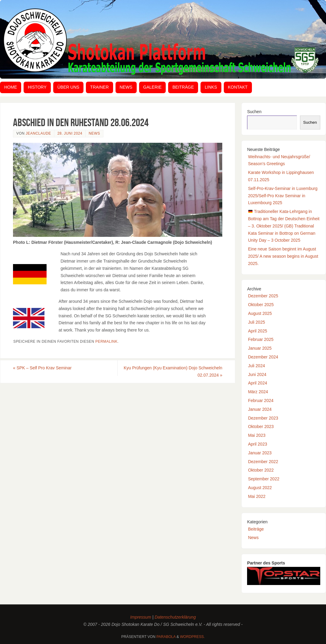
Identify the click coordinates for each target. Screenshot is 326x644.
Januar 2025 (260, 348)
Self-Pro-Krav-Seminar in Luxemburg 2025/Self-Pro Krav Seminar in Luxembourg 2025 (283, 196)
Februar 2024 (261, 400)
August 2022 (260, 488)
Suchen (254, 112)
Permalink (106, 342)
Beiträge (256, 529)
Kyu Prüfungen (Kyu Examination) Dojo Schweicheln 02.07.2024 (173, 371)
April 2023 (258, 444)
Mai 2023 (257, 435)
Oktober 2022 (261, 470)
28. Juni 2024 (70, 133)
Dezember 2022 (263, 462)
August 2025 (260, 313)
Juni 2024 (257, 374)
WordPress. (192, 637)
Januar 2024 (260, 409)
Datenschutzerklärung (175, 617)
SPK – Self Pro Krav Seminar (42, 368)
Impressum (141, 617)
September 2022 (264, 479)
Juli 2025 (256, 322)
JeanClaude (38, 133)
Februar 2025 (261, 339)
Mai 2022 (257, 496)
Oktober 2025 (261, 305)
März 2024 (258, 392)
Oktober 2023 (261, 427)
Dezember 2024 (263, 357)
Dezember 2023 (263, 418)
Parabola (166, 637)
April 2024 (258, 383)
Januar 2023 (260, 453)
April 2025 (258, 331)
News (94, 133)
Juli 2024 (256, 366)
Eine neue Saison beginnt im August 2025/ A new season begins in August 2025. (283, 256)
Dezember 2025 (263, 296)
